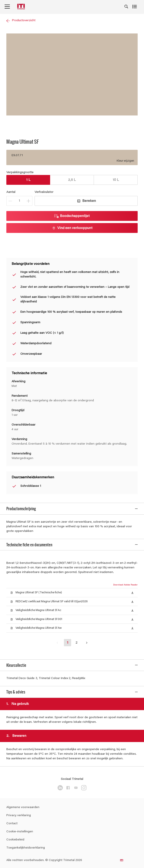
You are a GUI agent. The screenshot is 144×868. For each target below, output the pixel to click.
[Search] (126, 7)
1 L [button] (28, 180)
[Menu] (7, 7)
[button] (132, 585)
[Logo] (21, 7)
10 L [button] (116, 180)
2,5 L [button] (72, 180)
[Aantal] (19, 201)
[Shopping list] (135, 7)
